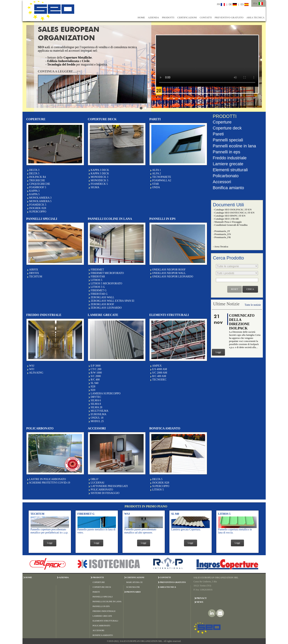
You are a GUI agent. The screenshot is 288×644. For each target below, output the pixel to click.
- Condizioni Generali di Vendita (230, 225)
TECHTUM (36, 277)
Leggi (218, 352)
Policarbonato (226, 176)
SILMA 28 (97, 407)
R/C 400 (95, 380)
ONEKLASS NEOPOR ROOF (169, 270)
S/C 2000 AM (160, 373)
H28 (93, 387)
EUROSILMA (99, 414)
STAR (156, 184)
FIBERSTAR (98, 277)
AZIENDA (153, 17)
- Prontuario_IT (222, 231)
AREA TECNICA (255, 17)
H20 (93, 390)
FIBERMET (97, 270)
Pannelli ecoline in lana (234, 146)
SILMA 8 (96, 404)
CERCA (250, 289)
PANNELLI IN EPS (101, 606)
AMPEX (157, 366)
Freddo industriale (230, 158)
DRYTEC (96, 397)
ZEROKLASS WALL (103, 297)
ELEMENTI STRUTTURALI (105, 621)
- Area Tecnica (221, 246)
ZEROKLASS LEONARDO (106, 308)
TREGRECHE (37, 180)
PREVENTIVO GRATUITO (229, 17)
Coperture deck (227, 128)
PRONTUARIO (134, 592)
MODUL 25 (97, 421)
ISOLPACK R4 (38, 177)
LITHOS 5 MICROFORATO (107, 283)
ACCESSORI (99, 630)
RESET (235, 289)
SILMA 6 (96, 400)
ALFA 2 (157, 173)
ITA (255, 3)
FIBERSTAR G (99, 294)
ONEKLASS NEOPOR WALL (169, 273)
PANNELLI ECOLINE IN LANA (107, 601)
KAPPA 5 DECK (100, 173)
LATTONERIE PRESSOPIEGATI (109, 486)
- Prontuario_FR (222, 237)
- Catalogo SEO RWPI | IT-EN (229, 216)
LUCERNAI (98, 483)
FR (221, 4)
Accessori (222, 182)
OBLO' (95, 479)
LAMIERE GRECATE (102, 616)
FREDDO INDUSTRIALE (104, 611)
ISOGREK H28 (38, 208)
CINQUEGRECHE (40, 184)
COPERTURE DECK (102, 587)
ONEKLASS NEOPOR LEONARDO (173, 277)
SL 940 (95, 383)
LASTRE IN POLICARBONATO (48, 479)
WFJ (32, 369)
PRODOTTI (168, 17)
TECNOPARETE (162, 177)
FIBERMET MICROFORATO (107, 273)
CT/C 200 (96, 369)
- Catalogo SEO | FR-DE (226, 219)
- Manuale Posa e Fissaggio (227, 222)
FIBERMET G (99, 290)
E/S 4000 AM (160, 369)
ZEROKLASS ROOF (102, 304)
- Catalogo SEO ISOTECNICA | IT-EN (234, 213)
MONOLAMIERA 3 (40, 198)
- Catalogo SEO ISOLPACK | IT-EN (232, 209)
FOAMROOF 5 (38, 187)
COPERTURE (99, 582)
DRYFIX (34, 273)
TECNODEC (159, 380)
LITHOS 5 (97, 280)
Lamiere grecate (228, 164)
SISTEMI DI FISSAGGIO (105, 493)
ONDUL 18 (97, 418)
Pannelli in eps (227, 152)
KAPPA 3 (34, 191)
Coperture (222, 122)
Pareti (218, 134)
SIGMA (95, 187)
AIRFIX (34, 270)
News (200, 602)
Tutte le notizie (253, 305)
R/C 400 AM (159, 376)
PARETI (96, 592)
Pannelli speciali (228, 140)
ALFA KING (36, 373)
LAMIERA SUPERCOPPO (106, 393)
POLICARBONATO (102, 490)
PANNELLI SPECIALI (103, 597)
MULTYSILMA (100, 411)
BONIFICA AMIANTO (103, 635)
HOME (141, 17)
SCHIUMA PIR (133, 587)
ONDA (156, 187)
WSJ (32, 366)
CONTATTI (206, 17)
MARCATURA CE (134, 582)
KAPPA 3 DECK (100, 170)
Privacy (202, 598)
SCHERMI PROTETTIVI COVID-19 (50, 483)
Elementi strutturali (230, 170)
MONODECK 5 (99, 180)
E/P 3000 (96, 366)
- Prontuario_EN (222, 234)
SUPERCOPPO (38, 212)
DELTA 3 (34, 170)
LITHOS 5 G (98, 287)
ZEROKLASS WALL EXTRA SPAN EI (113, 301)
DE (233, 4)
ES (244, 4)
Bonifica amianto (228, 188)
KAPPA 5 (34, 194)
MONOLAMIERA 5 (40, 201)
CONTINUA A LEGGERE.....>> (59, 71)
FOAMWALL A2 (162, 180)
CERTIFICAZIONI (187, 17)
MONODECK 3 (99, 177)
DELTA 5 (34, 173)
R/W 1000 (96, 373)
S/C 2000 (96, 376)
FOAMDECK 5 (38, 205)
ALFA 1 (157, 170)
